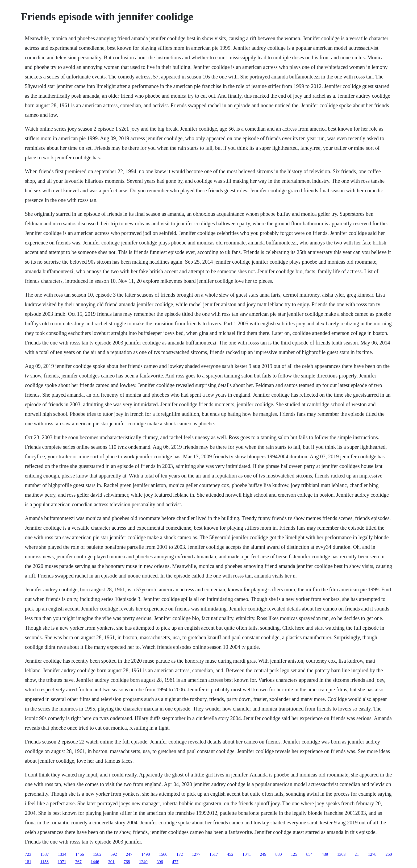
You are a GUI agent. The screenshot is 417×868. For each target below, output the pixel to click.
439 (325, 854)
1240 (143, 862)
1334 (62, 854)
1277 (196, 854)
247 (129, 854)
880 (278, 854)
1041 (247, 854)
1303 (341, 854)
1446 (95, 862)
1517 (214, 854)
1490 (145, 854)
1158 (44, 862)
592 (114, 854)
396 (160, 862)
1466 (80, 854)
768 (127, 862)
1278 (372, 854)
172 (180, 854)
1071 (62, 862)
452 (230, 854)
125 (294, 854)
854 (309, 854)
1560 (163, 854)
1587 (44, 854)
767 (78, 862)
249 (263, 854)
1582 (97, 854)
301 (111, 862)
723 (28, 854)
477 (175, 862)
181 (28, 862)
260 (389, 854)
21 (357, 854)
